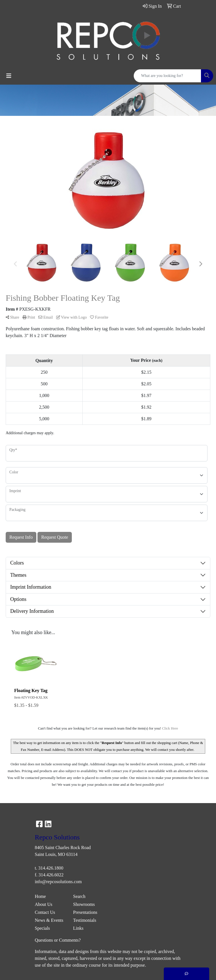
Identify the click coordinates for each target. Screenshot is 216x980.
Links (78, 928)
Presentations (85, 912)
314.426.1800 (51, 868)
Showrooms (84, 904)
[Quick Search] (167, 76)
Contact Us (45, 912)
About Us (44, 904)
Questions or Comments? (58, 940)
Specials (42, 928)
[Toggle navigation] (9, 76)
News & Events (49, 920)
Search (79, 896)
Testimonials (85, 920)
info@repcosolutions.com (58, 882)
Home (40, 896)
